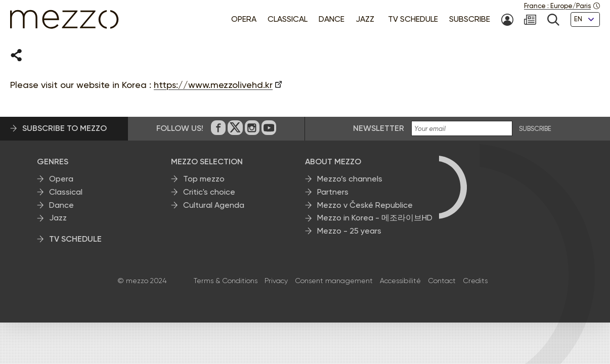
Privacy (276, 281)
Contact (442, 281)
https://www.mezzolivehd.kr (213, 85)
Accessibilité (400, 281)
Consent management (334, 281)
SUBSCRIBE (535, 129)
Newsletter (379, 129)
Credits (475, 281)
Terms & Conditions (226, 281)
